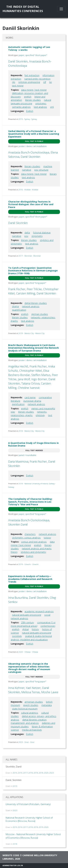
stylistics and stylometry (33, 552)
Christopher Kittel (31, 371)
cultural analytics (30, 713)
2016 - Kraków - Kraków (28, 190)
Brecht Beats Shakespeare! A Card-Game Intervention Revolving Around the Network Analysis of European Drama (34, 348)
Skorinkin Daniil (18, 524)
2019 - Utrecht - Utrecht (28, 564)
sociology (17, 636)
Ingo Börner (39, 379)
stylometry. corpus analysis (26, 538)
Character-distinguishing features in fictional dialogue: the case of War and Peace (31, 204)
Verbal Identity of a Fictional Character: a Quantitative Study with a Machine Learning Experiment (34, 134)
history (35, 629)
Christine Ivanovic (29, 388)
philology (40, 415)
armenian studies (34, 702)
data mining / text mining (34, 90)
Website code (11, 855)
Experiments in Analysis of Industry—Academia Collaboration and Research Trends (30, 579)
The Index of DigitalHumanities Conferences (23, 9)
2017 (25, 773)
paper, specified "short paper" (33, 55)
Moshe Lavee (50, 692)
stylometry (37, 236)
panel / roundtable (27, 455)
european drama (32, 401)
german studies (40, 314)
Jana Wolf (24, 379)
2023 (52, 773)
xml (52, 107)
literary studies (33, 100)
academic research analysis (39, 611)
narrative (27, 170)
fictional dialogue (42, 233)
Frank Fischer (17, 289)
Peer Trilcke (34, 289)
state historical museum (25, 709)
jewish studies (31, 705)
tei (51, 82)
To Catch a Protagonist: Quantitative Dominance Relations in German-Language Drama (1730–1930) (33, 271)
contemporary (48, 626)
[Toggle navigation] (61, 9)
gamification (18, 404)
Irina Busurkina (18, 598)
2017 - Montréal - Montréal (30, 256)
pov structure (41, 170)
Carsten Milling (26, 293)
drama (15, 306)
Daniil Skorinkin (18, 61)
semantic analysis (21, 107)
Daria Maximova (18, 462)
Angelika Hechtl (18, 366)
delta (27, 233)
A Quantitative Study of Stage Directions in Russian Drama (33, 444)
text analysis (40, 107)
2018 (31, 773)
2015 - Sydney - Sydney (28, 119)
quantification (19, 310)
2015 (15, 773)
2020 (46, 773)
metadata (47, 705)
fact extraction (32, 75)
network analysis (31, 306)
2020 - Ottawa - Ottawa (28, 652)
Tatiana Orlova (30, 383)
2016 (20, 773)
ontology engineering (29, 82)
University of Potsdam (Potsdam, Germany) (28, 804)
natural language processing (27, 615)
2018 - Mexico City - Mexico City (31, 333)
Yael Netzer (33, 688)
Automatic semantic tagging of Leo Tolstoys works (29, 48)
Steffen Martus (41, 375)
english (28, 97)
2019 (15, 786)
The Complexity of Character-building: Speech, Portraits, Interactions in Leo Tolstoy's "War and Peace (30, 502)
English (30, 111)
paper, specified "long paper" (32, 283)
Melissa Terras (31, 692)
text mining (18, 86)
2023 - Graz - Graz (26, 742)
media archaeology (32, 730)
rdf (45, 82)
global (26, 629)
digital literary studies (36, 303)
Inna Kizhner (16, 688)
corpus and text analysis (34, 542)
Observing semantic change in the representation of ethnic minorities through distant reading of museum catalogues (29, 668)
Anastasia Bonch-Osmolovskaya (29, 152)
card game (30, 397)
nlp (14, 82)
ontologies (41, 103)
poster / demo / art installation (33, 146)
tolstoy (47, 538)
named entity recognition (37, 79)
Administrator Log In (13, 865)
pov (26, 236)
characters (30, 534)
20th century (28, 622)
